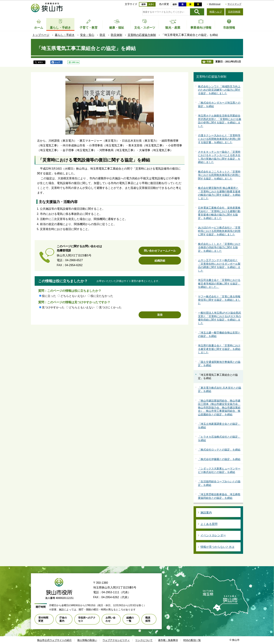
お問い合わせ (110, 619)
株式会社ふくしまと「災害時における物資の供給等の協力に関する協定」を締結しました (219, 247)
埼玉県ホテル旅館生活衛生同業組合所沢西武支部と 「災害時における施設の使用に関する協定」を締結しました (220, 121)
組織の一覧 (130, 619)
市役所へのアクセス (87, 619)
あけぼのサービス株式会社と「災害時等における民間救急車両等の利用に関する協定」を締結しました (219, 231)
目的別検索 (234, 12)
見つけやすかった (53, 307)
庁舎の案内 (63, 619)
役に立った (49, 296)
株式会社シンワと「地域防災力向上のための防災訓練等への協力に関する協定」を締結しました (219, 90)
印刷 (209, 62)
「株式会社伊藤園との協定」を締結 (219, 459)
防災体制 (116, 35)
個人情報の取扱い (87, 640)
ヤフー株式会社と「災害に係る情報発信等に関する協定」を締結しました (219, 300)
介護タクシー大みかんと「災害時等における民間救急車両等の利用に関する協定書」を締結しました (219, 139)
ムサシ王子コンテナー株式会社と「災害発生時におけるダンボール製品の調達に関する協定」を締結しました (219, 265)
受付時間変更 (43, 619)
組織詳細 (160, 261)
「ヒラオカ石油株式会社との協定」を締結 (219, 438)
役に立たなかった (102, 296)
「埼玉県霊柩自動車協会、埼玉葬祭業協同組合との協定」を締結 (219, 496)
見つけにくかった (110, 307)
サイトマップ (234, 4)
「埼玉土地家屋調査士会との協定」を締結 (219, 426)
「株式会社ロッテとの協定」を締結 (219, 450)
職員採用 (148, 619)
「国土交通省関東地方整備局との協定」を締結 (219, 364)
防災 (103, 35)
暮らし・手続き (65, 35)
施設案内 (206, 513)
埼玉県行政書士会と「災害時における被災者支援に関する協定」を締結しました (219, 349)
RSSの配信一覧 (192, 640)
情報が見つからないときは (217, 547)
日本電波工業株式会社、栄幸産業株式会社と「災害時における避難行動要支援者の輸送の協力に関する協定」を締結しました (219, 213)
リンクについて (144, 640)
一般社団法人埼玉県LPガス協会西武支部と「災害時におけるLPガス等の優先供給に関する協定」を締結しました (219, 318)
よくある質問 (209, 524)
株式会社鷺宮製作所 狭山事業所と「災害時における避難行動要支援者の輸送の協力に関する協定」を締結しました (219, 193)
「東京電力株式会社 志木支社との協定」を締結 (220, 389)
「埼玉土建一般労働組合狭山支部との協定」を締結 (219, 334)
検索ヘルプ (216, 12)
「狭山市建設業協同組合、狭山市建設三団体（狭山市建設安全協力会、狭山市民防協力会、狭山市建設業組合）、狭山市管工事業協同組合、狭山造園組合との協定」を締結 (219, 407)
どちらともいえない (73, 296)
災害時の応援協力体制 (142, 35)
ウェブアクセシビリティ (116, 640)
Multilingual (215, 4)
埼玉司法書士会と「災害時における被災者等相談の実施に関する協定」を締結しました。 (219, 283)
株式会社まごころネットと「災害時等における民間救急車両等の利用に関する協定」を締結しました (219, 175)
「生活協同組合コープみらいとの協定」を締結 (219, 483)
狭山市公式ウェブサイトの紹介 (54, 640)
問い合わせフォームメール (160, 251)
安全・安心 (87, 35)
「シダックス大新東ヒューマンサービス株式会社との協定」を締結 (219, 470)
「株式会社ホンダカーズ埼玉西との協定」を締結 (219, 104)
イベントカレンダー (213, 535)
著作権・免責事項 (168, 640)
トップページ (41, 35)
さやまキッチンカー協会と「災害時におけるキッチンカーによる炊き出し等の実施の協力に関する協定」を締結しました (219, 157)
